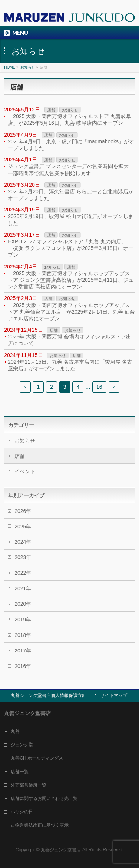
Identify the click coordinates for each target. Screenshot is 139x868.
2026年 (23, 511)
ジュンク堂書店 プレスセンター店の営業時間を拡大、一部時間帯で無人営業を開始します (71, 170)
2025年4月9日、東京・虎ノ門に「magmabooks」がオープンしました (71, 145)
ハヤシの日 (22, 812)
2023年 (23, 557)
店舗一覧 (20, 772)
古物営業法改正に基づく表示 (40, 825)
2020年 (23, 604)
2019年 (23, 620)
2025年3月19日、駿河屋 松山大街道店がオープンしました (70, 220)
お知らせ (70, 110)
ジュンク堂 (22, 745)
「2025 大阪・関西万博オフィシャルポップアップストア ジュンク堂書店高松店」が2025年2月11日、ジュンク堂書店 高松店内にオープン (70, 280)
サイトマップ (114, 695)
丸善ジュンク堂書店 (61, 850)
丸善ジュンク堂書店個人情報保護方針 (49, 695)
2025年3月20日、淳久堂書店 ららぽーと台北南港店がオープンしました (70, 195)
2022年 (23, 573)
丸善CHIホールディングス (37, 758)
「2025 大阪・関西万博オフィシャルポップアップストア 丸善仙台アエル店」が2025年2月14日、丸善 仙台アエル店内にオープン (71, 312)
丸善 (15, 731)
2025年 (23, 527)
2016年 (23, 666)
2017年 (23, 651)
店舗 (51, 110)
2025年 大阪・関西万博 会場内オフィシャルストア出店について (69, 340)
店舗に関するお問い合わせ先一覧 (44, 798)
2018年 (23, 635)
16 (99, 387)
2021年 (23, 588)
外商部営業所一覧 (29, 785)
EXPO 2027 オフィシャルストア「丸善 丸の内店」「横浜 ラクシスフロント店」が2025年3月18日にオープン (70, 248)
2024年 (23, 542)
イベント (25, 471)
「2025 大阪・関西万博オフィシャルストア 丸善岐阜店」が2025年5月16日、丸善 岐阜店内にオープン (69, 120)
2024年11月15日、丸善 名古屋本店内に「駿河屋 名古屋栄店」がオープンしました (70, 365)
